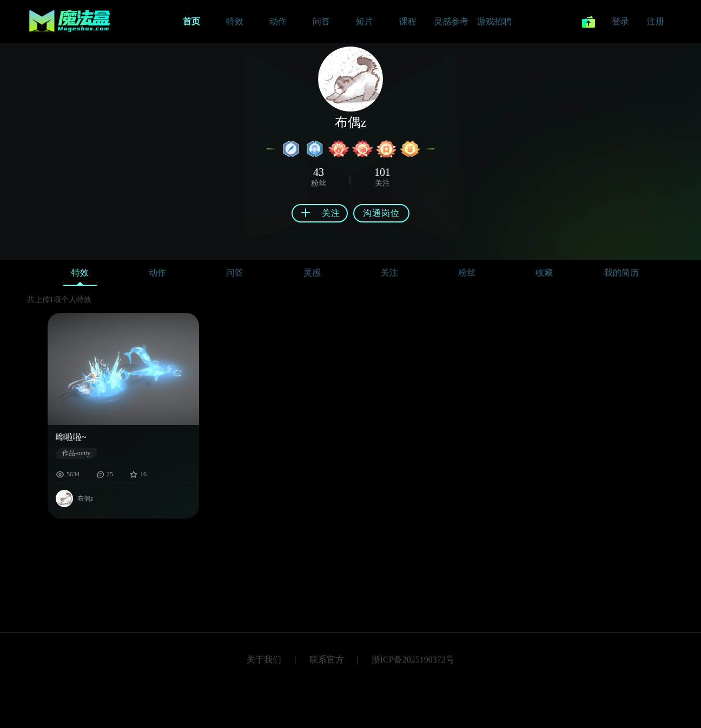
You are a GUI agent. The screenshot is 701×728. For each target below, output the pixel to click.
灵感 (312, 273)
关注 (389, 273)
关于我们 (264, 660)
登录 (620, 21)
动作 (157, 273)
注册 (656, 21)
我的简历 (621, 273)
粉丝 (467, 273)
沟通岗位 (381, 213)
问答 (235, 273)
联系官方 (327, 660)
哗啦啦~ (71, 437)
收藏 (544, 273)
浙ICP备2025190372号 (413, 660)
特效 (80, 275)
